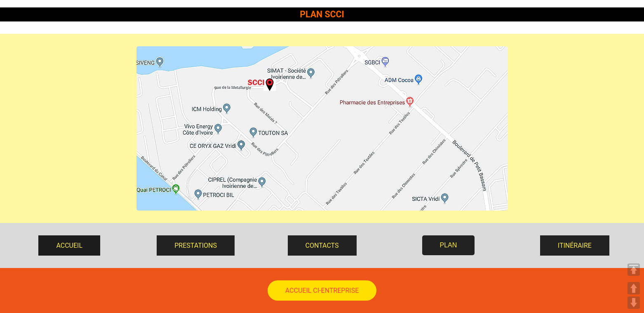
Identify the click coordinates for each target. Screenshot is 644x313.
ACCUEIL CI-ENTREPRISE (322, 290)
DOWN (634, 303)
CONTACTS (322, 245)
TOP (634, 270)
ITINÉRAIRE (575, 245)
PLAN (449, 245)
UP (634, 288)
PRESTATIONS (196, 245)
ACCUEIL (69, 245)
